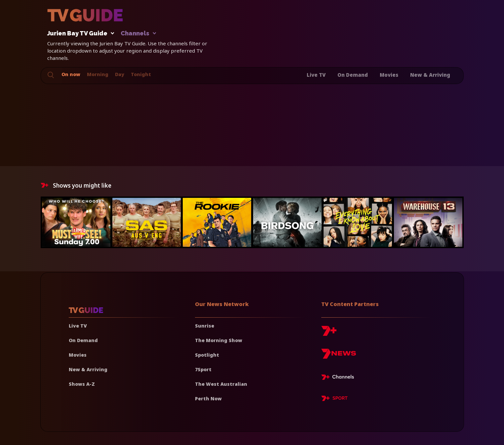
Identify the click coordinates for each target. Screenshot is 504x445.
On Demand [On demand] (83, 340)
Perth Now (208, 399)
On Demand (353, 75)
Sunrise (205, 326)
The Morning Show (219, 340)
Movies (389, 75)
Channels (138, 34)
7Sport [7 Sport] (203, 369)
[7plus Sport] (334, 399)
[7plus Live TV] (339, 378)
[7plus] (329, 333)
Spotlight (207, 355)
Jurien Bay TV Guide (79, 34)
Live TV (316, 75)
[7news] (339, 356)
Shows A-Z (82, 384)
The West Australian (221, 384)
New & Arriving (430, 75)
